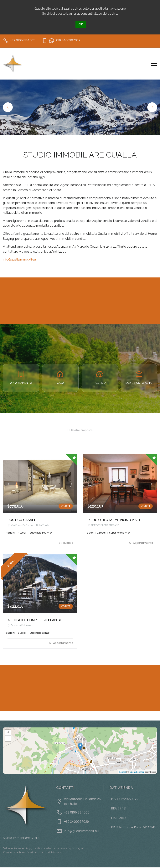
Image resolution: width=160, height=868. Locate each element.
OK (81, 24)
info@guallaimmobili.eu (19, 259)
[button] (8, 484)
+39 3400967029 (76, 822)
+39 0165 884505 (77, 813)
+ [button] (8, 733)
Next (152, 107)
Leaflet (123, 773)
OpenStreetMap (137, 773)
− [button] (8, 739)
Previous (8, 107)
